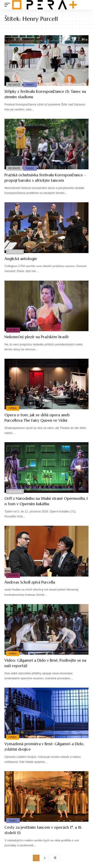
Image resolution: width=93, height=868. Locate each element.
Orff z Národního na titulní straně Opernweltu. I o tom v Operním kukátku (46, 501)
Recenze (14, 85)
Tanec (30, 85)
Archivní (15, 252)
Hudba (13, 330)
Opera (13, 408)
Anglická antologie (21, 259)
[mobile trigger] (8, 5)
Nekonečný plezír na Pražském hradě (37, 337)
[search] (85, 5)
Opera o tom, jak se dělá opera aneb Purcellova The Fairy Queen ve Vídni (37, 418)
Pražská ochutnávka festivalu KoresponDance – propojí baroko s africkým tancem (45, 178)
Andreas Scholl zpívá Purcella (30, 582)
